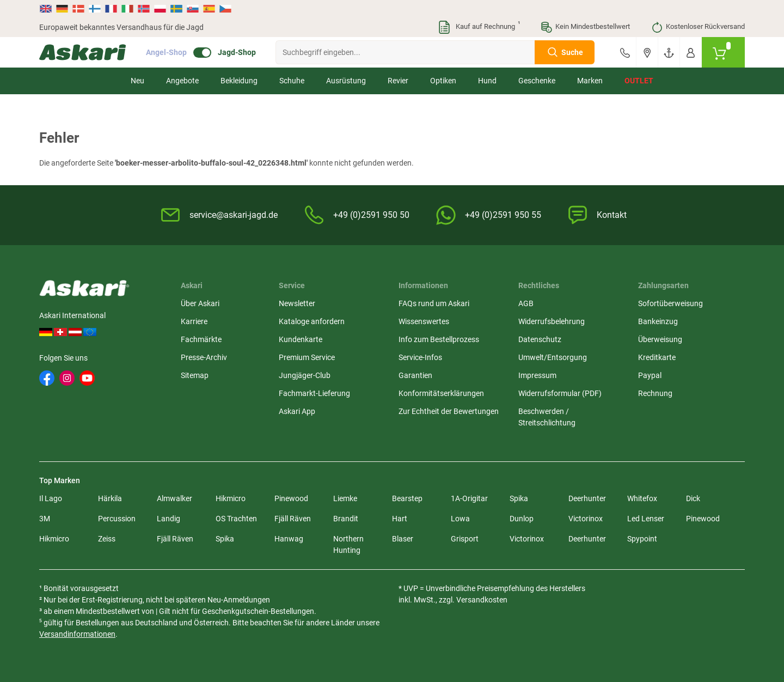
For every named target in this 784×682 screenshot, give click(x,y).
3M (45, 519)
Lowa (460, 519)
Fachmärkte (201, 339)
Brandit (346, 519)
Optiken (443, 81)
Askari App (297, 411)
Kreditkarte (657, 357)
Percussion (117, 519)
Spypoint (642, 539)
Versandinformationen (77, 634)
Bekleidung (239, 81)
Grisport (465, 539)
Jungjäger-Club (305, 375)
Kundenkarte (301, 339)
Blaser (403, 539)
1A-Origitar (469, 498)
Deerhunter (587, 498)
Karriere (194, 321)
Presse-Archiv (204, 357)
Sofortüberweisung (670, 303)
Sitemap (195, 375)
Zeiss (107, 539)
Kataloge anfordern (312, 321)
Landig (169, 519)
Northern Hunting (348, 544)
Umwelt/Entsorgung (553, 357)
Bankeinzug (658, 321)
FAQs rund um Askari (434, 303)
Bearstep (407, 498)
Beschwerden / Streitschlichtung (547, 417)
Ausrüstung (346, 81)
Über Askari (200, 303)
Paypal (650, 375)
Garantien (415, 375)
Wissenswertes (424, 321)
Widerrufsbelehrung (552, 321)
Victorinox (586, 519)
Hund (487, 81)
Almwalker (174, 498)
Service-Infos (420, 357)
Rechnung (655, 393)
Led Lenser (646, 519)
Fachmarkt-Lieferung (314, 393)
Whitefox (642, 498)
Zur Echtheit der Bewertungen (449, 411)
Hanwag (289, 539)
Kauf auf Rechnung (479, 27)
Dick (693, 498)
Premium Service (307, 357)
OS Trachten (236, 519)
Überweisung (660, 339)
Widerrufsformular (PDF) (560, 393)
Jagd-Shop (237, 52)
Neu (137, 81)
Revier (398, 81)
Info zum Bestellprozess (439, 339)
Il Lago (51, 498)
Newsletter (297, 303)
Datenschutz (540, 339)
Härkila (110, 498)
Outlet (639, 81)
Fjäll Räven (293, 519)
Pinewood (291, 498)
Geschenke (537, 81)
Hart (400, 519)
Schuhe (292, 81)
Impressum (537, 375)
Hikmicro (231, 498)
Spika (519, 498)
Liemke (345, 498)
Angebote (182, 81)
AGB (526, 303)
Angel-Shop (166, 52)
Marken (590, 81)
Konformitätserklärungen (441, 393)
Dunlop (522, 519)
